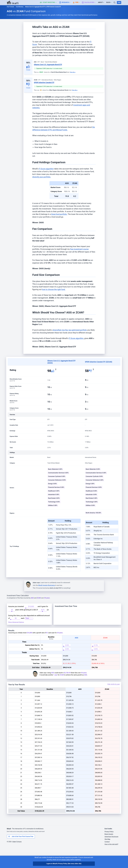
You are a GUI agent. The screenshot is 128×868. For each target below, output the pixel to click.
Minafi (9, 849)
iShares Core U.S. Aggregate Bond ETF (48, 65)
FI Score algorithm (46, 169)
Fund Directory (20, 7)
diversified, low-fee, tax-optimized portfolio (70, 330)
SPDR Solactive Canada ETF (44, 82)
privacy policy (66, 860)
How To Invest (10, 7)
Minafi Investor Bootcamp (47, 585)
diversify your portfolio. (42, 177)
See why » (73, 72)
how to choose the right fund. (54, 289)
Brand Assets (109, 855)
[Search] (115, 3)
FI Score (28, 70)
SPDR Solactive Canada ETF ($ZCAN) (99, 362)
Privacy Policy (109, 852)
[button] (49, 3)
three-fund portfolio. (59, 214)
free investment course (79, 249)
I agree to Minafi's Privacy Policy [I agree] (64, 864)
